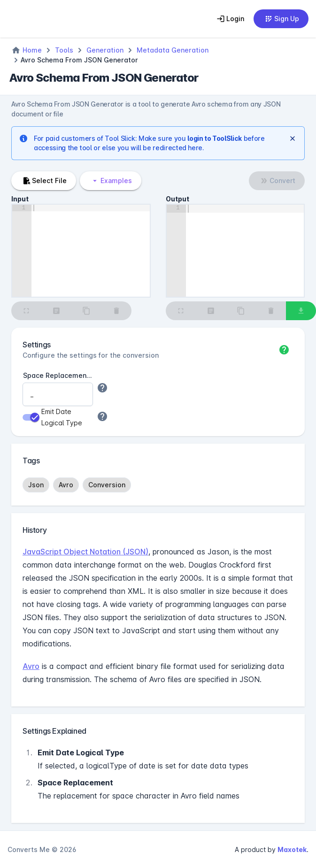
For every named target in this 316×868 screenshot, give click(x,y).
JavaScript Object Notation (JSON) (85, 552)
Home (32, 50)
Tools (64, 50)
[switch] (31, 417)
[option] (36, 485)
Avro (31, 666)
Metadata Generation (173, 50)
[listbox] (158, 485)
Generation (105, 50)
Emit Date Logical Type (62, 417)
